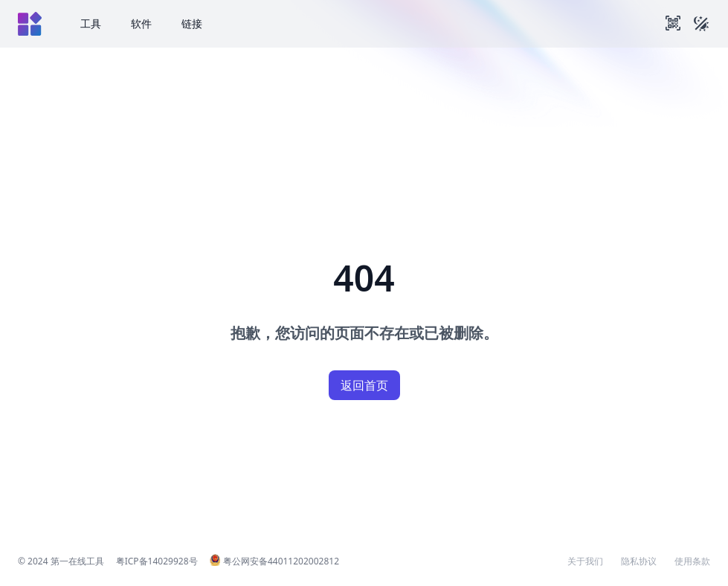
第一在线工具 (77, 561)
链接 (192, 23)
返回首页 (364, 385)
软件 (141, 23)
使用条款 (692, 561)
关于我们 (585, 561)
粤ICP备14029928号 (157, 561)
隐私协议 (639, 561)
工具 (91, 23)
